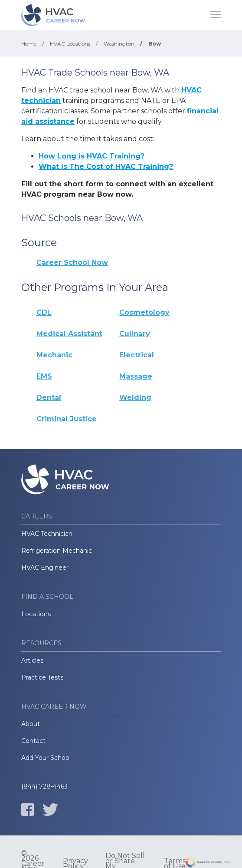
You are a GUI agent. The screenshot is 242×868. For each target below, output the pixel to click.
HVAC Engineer (45, 568)
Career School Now (72, 262)
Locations (36, 614)
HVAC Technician (47, 534)
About (31, 724)
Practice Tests (42, 677)
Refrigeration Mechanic (57, 551)
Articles (32, 660)
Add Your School (46, 758)
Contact (33, 741)
